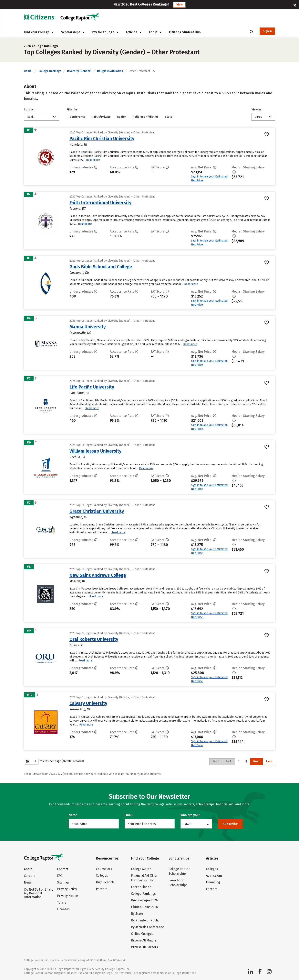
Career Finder (141, 887)
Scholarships (72, 32)
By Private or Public (145, 920)
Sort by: (29, 110)
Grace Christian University (97, 511)
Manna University (88, 327)
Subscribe (230, 824)
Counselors (104, 869)
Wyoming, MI (78, 517)
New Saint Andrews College (98, 575)
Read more (93, 160)
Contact (63, 869)
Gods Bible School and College (101, 267)
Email (129, 815)
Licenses (63, 909)
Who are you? (190, 815)
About (155, 32)
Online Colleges (142, 934)
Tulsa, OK (76, 645)
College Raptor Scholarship (179, 871)
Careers (30, 876)
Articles (133, 32)
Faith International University (100, 203)
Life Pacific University (92, 387)
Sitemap (63, 882)
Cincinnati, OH (79, 273)
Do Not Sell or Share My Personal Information (39, 893)
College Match (141, 869)
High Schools (105, 882)
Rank (30, 117)
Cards (258, 117)
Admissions (214, 876)
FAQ (60, 876)
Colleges (102, 876)
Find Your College (39, 32)
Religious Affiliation (110, 71)
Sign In (267, 31)
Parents (102, 889)
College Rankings (50, 71)
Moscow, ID (77, 581)
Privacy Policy (67, 889)
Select (187, 824)
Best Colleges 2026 (144, 900)
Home (28, 71)
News (28, 882)
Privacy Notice (67, 896)
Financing (213, 882)
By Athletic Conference (148, 927)
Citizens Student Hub (185, 32)
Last (269, 761)
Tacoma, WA (78, 209)
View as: (257, 110)
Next (256, 761)
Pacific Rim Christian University (102, 139)
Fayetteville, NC (80, 333)
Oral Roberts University (94, 639)
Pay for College (105, 32)
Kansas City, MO (80, 709)
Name (73, 815)
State (169, 117)
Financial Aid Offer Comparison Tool (144, 878)
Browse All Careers (144, 947)
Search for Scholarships (178, 883)
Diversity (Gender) (79, 71)
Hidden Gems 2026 (144, 907)
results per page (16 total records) (54, 761)
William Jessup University (95, 451)
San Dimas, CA (79, 393)
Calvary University (88, 703)
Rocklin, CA (77, 457)
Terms (62, 902)
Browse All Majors (144, 940)
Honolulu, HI (78, 145)
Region (122, 117)
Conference (78, 117)
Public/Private (101, 117)
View (179, 5)
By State (137, 914)
